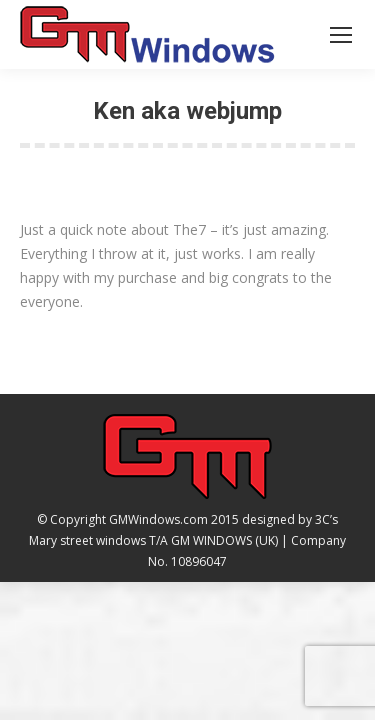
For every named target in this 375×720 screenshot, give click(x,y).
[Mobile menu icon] (341, 35)
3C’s (326, 519)
